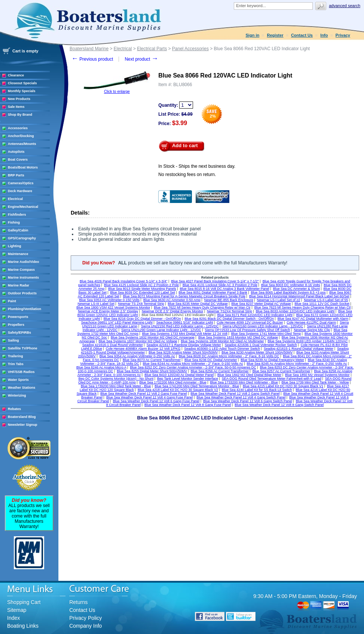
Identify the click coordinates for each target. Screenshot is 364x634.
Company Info (85, 626)
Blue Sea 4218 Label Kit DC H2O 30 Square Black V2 (178, 390)
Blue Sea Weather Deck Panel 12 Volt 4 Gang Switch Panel (241, 397)
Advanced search (345, 6)
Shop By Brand (20, 115)
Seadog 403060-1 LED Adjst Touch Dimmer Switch (222, 349)
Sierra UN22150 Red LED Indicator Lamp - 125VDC (180, 326)
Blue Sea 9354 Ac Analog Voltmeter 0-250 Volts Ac (137, 356)
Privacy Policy (85, 618)
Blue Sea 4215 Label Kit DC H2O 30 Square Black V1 (283, 386)
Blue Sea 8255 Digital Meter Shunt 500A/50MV (152, 371)
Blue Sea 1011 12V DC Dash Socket (322, 304)
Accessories (18, 128)
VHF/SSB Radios (21, 372)
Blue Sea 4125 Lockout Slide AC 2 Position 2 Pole (141, 285)
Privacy (343, 35)
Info (324, 35)
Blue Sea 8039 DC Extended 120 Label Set (143, 292)
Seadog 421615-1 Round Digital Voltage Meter (299, 349)
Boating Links (23, 626)
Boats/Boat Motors (23, 167)
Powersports (18, 317)
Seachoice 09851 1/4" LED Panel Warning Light (117, 322)
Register (275, 35)
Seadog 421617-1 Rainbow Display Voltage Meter (184, 345)
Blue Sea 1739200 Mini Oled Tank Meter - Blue (116, 386)
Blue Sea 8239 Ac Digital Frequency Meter (272, 360)
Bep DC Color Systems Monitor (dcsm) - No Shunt (116, 379)
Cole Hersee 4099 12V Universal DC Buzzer (250, 322)
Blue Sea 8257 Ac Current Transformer (282, 371)
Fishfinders (17, 215)
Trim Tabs (16, 364)
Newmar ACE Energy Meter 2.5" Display (108, 311)
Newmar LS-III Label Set (96, 304)
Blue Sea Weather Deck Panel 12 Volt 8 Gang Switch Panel (279, 405)
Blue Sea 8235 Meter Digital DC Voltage (198, 304)
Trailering (16, 356)
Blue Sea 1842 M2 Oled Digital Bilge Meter (249, 375)
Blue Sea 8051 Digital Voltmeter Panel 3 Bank (213, 292)
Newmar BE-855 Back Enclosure (229, 300)
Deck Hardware (20, 191)
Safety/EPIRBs (19, 333)
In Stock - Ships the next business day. (197, 166)
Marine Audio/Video (24, 262)
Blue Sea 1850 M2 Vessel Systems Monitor (317, 375)
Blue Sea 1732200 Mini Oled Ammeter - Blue (173, 382)
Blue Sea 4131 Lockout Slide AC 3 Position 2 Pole (220, 285)
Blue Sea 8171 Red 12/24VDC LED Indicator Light (255, 315)
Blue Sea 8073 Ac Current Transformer (152, 360)
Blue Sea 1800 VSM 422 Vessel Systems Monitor (113, 307)
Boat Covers (18, 160)
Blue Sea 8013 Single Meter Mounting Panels (142, 289)
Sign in (253, 35)
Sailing (13, 340)
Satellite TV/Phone (23, 348)
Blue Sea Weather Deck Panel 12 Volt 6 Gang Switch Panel (248, 401)
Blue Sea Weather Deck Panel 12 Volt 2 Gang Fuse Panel (143, 394)
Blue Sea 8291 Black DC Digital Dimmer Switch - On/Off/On (229, 319)
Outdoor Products (22, 293)
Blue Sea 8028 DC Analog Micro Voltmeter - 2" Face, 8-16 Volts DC (229, 356)
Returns (78, 602)
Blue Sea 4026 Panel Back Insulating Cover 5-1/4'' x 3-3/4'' (124, 281)
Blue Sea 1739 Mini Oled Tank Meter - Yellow (315, 382)
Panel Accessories (190, 49)
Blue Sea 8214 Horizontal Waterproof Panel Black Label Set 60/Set (299, 296)
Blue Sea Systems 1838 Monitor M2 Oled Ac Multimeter (223, 341)
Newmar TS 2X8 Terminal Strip (141, 304)
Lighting (15, 246)
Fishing (14, 222)
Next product (141, 59)
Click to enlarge (117, 92)
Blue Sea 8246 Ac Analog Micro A (101, 367)
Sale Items (16, 107)
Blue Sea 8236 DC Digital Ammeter (211, 360)
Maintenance (18, 254)
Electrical (15, 199)
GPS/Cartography (22, 238)
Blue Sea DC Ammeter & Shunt (296, 289)
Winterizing (17, 395)
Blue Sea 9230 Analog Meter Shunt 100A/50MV (257, 352)
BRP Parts (16, 175)
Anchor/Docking (21, 136)
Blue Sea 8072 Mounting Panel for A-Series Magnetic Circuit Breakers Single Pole (184, 296)
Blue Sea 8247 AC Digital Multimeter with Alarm (313, 319)
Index (13, 618)
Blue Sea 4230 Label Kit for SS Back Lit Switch (257, 390)
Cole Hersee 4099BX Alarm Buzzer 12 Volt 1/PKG (143, 349)
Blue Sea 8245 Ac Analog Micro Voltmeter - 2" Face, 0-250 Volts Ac (297, 364)
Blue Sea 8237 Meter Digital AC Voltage (261, 304)
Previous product (92, 59)
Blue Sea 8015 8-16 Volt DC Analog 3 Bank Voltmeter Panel (225, 289)
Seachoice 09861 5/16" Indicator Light (185, 322)
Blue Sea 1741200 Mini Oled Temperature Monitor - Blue (197, 386)
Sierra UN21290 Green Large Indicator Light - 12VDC (161, 330)
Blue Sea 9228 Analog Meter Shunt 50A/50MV (183, 352)
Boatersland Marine (89, 49)
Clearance (16, 75)
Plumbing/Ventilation (25, 309)
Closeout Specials (22, 83)
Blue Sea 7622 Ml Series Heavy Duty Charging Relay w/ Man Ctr (202, 307)
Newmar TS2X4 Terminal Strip (230, 311)
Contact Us (302, 35)
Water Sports (18, 380)
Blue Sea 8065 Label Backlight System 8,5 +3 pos (288, 292)
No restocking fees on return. (187, 175)
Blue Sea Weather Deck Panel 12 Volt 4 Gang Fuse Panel (149, 397)
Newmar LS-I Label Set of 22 (279, 300)
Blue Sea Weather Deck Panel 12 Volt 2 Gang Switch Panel (235, 394)
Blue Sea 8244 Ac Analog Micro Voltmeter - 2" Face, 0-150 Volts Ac (193, 364)
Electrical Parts (152, 49)
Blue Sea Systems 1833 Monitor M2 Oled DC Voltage (238, 337)
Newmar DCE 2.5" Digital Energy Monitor (172, 311)
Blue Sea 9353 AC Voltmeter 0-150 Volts (109, 300)
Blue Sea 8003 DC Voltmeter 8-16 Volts (291, 285)
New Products (19, 99)
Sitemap (17, 610)
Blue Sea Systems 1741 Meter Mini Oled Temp (266, 334)
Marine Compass (21, 270)
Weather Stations (22, 388)
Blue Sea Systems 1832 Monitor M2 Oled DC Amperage (153, 337)
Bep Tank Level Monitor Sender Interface (188, 379)
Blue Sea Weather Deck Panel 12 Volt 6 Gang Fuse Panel (156, 401)
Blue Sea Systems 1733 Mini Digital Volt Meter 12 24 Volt (185, 334)
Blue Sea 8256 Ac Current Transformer (220, 371)
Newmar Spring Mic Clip (312, 330)
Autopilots (16, 152)
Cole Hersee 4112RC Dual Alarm (311, 322)
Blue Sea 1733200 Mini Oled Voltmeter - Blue (244, 382)
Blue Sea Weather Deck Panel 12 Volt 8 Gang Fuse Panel (188, 405)
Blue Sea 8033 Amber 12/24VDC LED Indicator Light (295, 311)
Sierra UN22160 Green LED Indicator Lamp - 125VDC (263, 326)
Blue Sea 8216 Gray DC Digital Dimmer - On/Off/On (142, 319)
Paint (12, 301)
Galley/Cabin (18, 230)
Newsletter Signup (23, 425)
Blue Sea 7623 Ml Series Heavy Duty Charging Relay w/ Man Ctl (303, 307)
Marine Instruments (23, 277)
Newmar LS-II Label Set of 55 (326, 300)
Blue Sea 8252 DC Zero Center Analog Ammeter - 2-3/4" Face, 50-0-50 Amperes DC (193, 367)
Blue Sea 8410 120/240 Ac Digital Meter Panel (179, 375)
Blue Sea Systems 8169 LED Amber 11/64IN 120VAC (308, 341)
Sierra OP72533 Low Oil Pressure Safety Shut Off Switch (248, 330)
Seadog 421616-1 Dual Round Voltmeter (113, 345)
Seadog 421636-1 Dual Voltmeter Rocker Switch (261, 345)
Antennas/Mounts (22, 144)
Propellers (16, 325)
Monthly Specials (22, 91)
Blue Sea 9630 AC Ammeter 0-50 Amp (172, 300)
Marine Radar (19, 285)
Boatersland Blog (22, 417)
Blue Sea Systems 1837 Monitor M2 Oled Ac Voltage (138, 341)
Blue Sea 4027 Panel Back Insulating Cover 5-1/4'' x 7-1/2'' (215, 281)
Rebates (14, 409)
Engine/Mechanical (23, 207)
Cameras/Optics (21, 183)
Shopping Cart (24, 602)
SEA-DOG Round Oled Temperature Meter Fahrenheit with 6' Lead (272, 379)
